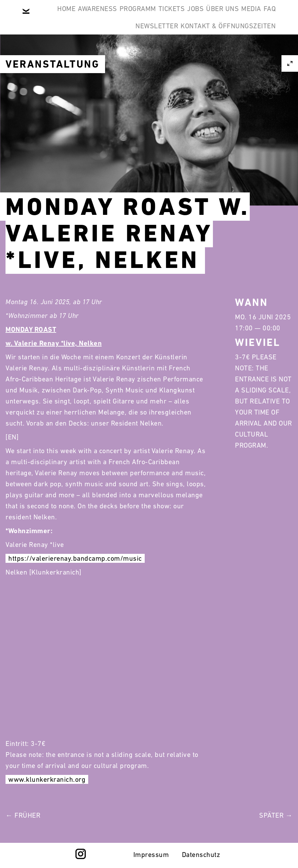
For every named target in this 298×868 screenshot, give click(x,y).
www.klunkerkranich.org (47, 779)
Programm (184, 17)
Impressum (151, 855)
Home (91, 17)
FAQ (209, 50)
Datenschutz (201, 855)
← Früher (23, 815)
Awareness (133, 17)
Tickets (228, 17)
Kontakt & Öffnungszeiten (223, 83)
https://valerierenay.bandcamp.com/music (75, 558)
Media (180, 50)
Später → (276, 815)
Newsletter (249, 50)
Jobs (262, 17)
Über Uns (141, 50)
